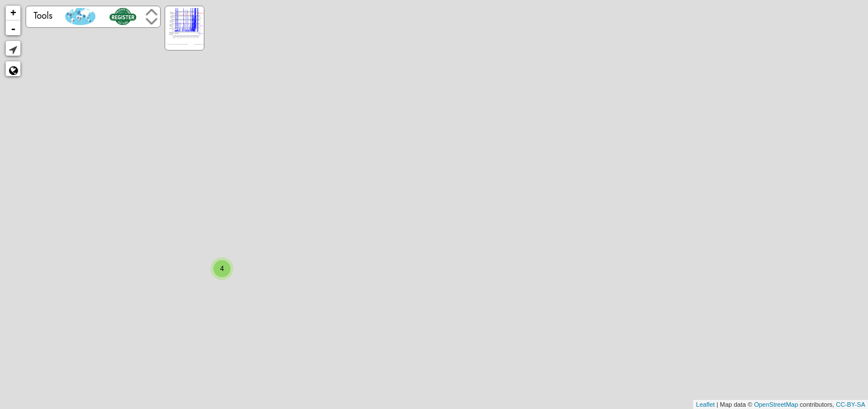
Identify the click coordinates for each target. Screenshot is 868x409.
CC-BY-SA (850, 404)
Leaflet (705, 404)
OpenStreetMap (776, 404)
